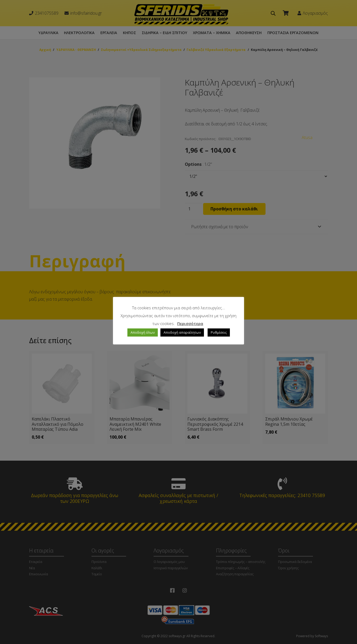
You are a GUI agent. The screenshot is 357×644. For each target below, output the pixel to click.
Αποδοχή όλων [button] (143, 332)
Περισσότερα (190, 323)
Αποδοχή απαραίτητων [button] (182, 332)
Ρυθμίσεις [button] (219, 332)
